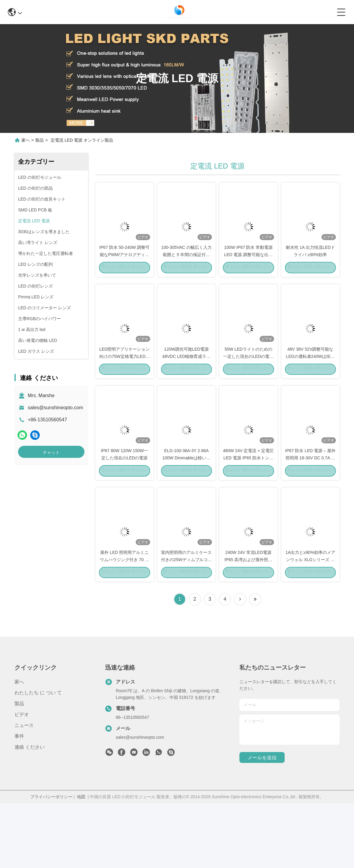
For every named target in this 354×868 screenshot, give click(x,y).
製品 (40, 140)
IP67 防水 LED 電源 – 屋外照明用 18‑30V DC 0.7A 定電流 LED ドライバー (310, 506)
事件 (19, 801)
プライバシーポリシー (51, 861)
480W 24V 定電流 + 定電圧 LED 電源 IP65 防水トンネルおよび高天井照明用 (248, 506)
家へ (26, 140)
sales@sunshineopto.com (55, 408)
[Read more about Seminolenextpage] (240, 664)
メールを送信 (262, 822)
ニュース (24, 790)
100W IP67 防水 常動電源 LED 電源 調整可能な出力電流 (248, 270)
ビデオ (22, 779)
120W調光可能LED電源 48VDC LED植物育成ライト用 (186, 388)
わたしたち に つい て (38, 757)
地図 (81, 861)
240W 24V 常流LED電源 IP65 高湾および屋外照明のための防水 (248, 623)
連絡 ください (30, 812)
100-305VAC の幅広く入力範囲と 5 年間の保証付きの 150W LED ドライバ (186, 270)
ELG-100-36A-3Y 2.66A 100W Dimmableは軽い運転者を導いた (186, 506)
